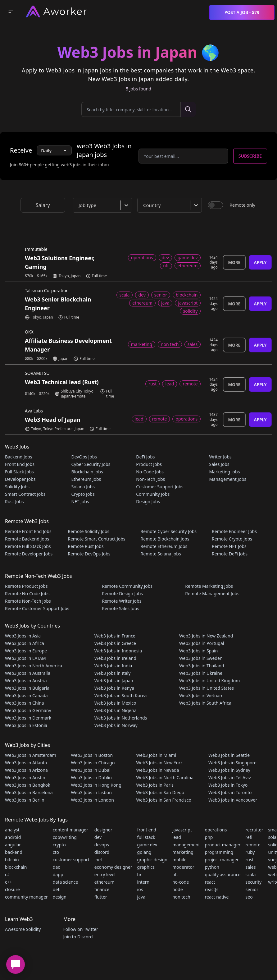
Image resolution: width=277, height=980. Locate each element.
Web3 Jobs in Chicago (93, 763)
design (60, 897)
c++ (9, 882)
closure (12, 889)
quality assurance (223, 874)
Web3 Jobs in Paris (155, 785)
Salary (43, 205)
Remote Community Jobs (127, 586)
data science (65, 882)
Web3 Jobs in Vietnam (201, 695)
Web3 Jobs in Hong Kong (96, 785)
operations (216, 830)
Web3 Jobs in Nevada (158, 770)
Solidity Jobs (17, 487)
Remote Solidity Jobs (89, 531)
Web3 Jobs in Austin (25, 778)
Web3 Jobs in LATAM (25, 658)
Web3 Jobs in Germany (28, 710)
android (13, 837)
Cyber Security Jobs (91, 464)
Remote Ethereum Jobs (164, 546)
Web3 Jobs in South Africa (205, 703)
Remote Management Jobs (212, 594)
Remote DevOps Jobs (89, 554)
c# (7, 874)
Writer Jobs (220, 457)
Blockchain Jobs (87, 472)
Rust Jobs (14, 502)
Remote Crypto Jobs (232, 539)
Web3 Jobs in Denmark (28, 718)
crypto (59, 845)
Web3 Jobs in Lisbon (91, 792)
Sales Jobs (219, 464)
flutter (101, 897)
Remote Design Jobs (122, 594)
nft (175, 874)
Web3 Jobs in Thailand (202, 666)
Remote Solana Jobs (161, 554)
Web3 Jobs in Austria (26, 681)
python (212, 867)
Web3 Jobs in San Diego (160, 792)
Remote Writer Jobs (122, 601)
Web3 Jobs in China (25, 703)
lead (177, 837)
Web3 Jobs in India (113, 666)
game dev (147, 845)
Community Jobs (153, 494)
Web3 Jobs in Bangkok (28, 785)
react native (217, 897)
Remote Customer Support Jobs (37, 608)
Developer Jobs (20, 479)
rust (250, 860)
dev (98, 837)
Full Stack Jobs (19, 472)
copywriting (65, 837)
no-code (181, 882)
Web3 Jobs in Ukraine (201, 673)
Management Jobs (228, 479)
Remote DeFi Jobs (230, 554)
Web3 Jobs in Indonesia (118, 651)
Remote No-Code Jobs (27, 594)
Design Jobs (148, 502)
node (178, 889)
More (234, 262)
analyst (12, 830)
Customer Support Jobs (160, 487)
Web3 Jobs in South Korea (121, 695)
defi (57, 889)
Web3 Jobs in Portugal (202, 643)
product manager (223, 845)
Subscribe (250, 156)
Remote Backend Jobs (27, 539)
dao (57, 867)
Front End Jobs (20, 464)
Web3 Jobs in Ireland (115, 658)
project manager (222, 860)
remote (253, 845)
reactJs (212, 889)
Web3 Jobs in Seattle (229, 755)
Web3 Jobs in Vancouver (233, 800)
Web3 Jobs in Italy (112, 673)
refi (249, 837)
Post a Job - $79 (242, 12)
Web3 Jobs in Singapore (232, 763)
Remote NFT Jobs (229, 546)
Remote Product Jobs (26, 586)
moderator (183, 867)
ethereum (104, 882)
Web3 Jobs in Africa (25, 643)
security (254, 882)
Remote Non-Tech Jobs (28, 601)
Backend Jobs (19, 457)
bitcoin (12, 860)
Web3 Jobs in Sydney (229, 770)
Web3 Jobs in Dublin (91, 778)
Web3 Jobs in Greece (115, 643)
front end (147, 830)
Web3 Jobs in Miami (156, 755)
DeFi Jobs (145, 457)
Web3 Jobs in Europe (26, 651)
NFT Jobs (80, 502)
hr (139, 874)
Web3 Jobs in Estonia (26, 725)
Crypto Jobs (83, 494)
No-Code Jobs (150, 472)
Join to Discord (78, 937)
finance (102, 889)
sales (251, 867)
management (186, 845)
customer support (71, 860)
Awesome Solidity (23, 929)
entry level (105, 874)
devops (102, 845)
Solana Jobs (83, 487)
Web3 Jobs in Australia (28, 673)
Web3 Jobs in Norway (116, 725)
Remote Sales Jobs (120, 608)
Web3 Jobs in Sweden (201, 658)
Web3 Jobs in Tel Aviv (230, 778)
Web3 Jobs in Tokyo (228, 785)
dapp (58, 874)
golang (144, 852)
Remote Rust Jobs (86, 546)
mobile (179, 860)
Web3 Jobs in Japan (114, 681)
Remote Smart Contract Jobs (96, 539)
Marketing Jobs (224, 472)
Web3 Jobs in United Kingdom (209, 681)
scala (251, 874)
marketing (183, 852)
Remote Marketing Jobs (209, 586)
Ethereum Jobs (86, 479)
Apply (260, 262)
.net (98, 860)
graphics (146, 867)
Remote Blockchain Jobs (165, 539)
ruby (250, 852)
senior (252, 889)
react (210, 882)
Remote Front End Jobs (28, 531)
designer (103, 830)
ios (140, 889)
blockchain (16, 867)
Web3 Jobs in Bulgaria (27, 688)
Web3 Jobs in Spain (198, 651)
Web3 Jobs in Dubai (91, 770)
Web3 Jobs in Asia (23, 636)
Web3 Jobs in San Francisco (164, 800)
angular (13, 845)
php (209, 837)
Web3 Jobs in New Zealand (206, 636)
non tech (181, 897)
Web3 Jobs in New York (160, 763)
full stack (146, 837)
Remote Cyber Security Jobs (169, 531)
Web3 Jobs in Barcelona (29, 792)
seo (249, 897)
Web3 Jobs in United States (207, 688)
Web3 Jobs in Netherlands (121, 718)
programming (219, 852)
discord (102, 852)
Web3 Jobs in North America (34, 666)
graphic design (152, 860)
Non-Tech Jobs (150, 479)
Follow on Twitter (80, 929)
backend (14, 852)
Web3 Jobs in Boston (92, 755)
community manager (26, 897)
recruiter (254, 830)
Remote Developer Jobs (29, 554)
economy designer (113, 867)
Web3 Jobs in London (93, 800)
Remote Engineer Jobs (234, 531)
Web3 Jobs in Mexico (115, 703)
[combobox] (104, 205)
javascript (182, 830)
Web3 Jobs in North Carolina (165, 778)
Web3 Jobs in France (115, 636)
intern (143, 882)
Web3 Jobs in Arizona (26, 770)
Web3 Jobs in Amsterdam (31, 755)
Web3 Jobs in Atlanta (26, 763)
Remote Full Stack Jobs (28, 546)
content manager (70, 830)
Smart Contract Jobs (25, 494)
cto (56, 852)
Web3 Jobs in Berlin (25, 800)
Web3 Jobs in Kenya (114, 688)
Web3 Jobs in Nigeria (116, 710)
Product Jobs (149, 464)
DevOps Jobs (84, 457)
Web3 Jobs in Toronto (230, 792)
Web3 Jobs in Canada (26, 695)
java (141, 897)
